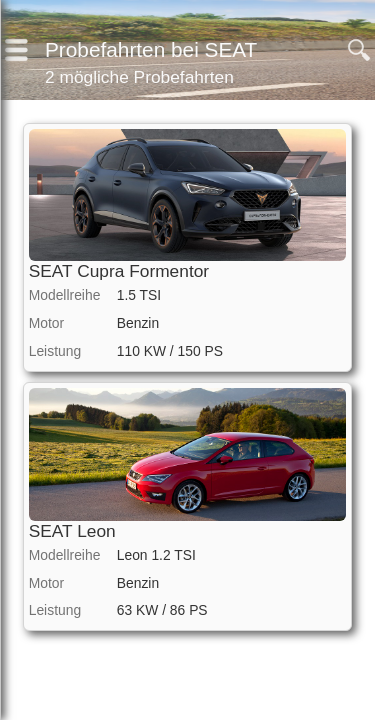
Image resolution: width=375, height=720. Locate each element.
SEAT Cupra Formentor (119, 271)
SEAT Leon (72, 531)
